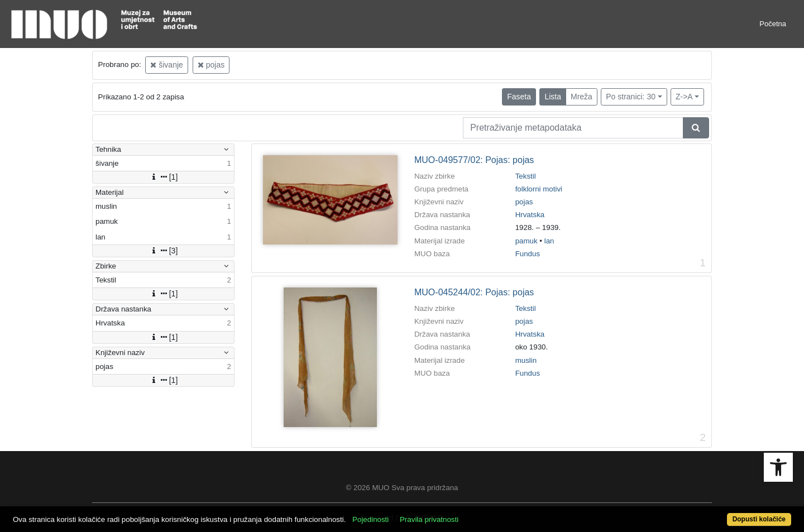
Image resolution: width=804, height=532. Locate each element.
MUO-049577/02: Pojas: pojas (474, 160)
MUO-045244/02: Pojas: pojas (474, 292)
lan (549, 241)
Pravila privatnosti (429, 519)
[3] (164, 251)
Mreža (582, 97)
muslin (526, 360)
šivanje (166, 65)
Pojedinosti (370, 519)
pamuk (527, 241)
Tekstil (526, 176)
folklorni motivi (539, 189)
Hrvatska (530, 215)
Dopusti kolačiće (759, 519)
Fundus (528, 254)
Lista (553, 97)
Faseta (519, 97)
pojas (211, 65)
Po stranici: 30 (631, 97)
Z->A (684, 97)
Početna (773, 24)
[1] (164, 177)
